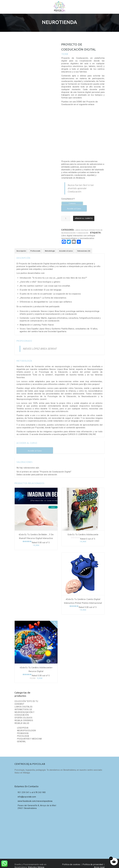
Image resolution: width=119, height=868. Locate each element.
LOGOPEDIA (23, 724)
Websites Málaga (36, 863)
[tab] (21, 247)
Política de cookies (71, 861)
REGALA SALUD (22, 719)
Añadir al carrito (84, 215)
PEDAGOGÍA (23, 730)
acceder (27, 471)
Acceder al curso (66, 247)
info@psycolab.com (27, 793)
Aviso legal (99, 863)
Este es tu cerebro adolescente (83, 531)
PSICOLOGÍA (23, 732)
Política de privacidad (93, 861)
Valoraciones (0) (84, 247)
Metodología (50, 247)
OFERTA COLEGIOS (23, 714)
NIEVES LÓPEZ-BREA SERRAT (40, 345)
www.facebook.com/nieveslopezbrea (35, 797)
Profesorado (35, 247)
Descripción (21, 247)
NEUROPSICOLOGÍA (26, 727)
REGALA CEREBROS (24, 717)
